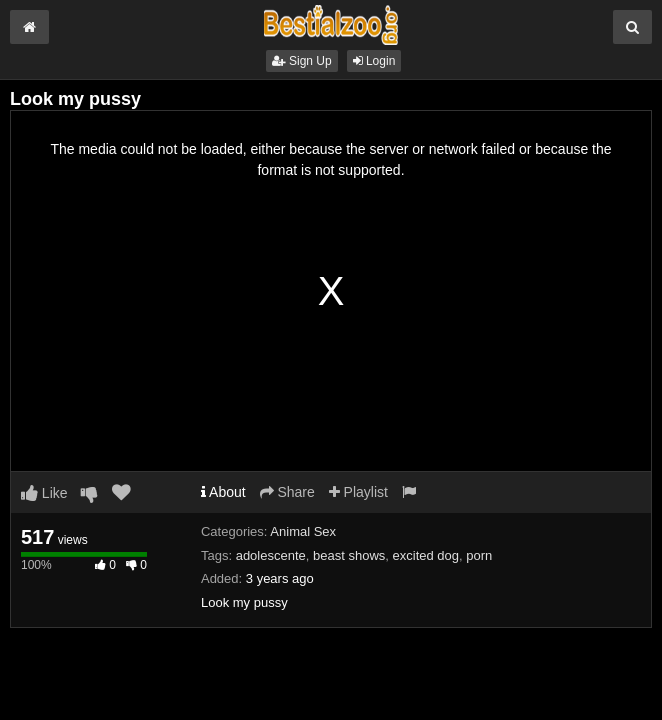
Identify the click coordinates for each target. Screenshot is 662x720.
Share (287, 492)
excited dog (426, 555)
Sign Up (302, 61)
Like (44, 493)
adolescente (271, 555)
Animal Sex (303, 531)
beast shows (349, 555)
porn (479, 555)
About (223, 492)
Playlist (358, 492)
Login (374, 61)
